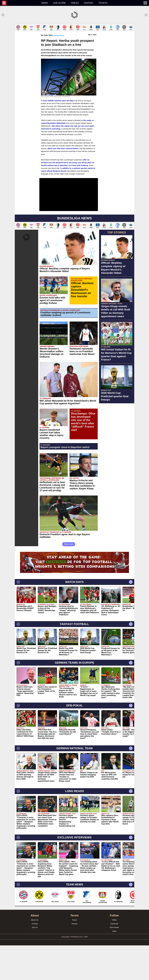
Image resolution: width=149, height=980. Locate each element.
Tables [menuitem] (75, 3)
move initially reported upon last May (58, 135)
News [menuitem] (45, 3)
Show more (69, 579)
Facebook (114, 958)
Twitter (114, 954)
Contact (35, 958)
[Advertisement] (74, 40)
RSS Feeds (114, 962)
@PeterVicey (59, 70)
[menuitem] (20, 3)
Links (114, 966)
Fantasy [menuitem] (89, 3)
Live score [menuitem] (59, 3)
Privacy (74, 958)
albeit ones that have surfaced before (63, 183)
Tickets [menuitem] (103, 3)
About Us (35, 954)
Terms (75, 954)
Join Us (35, 962)
